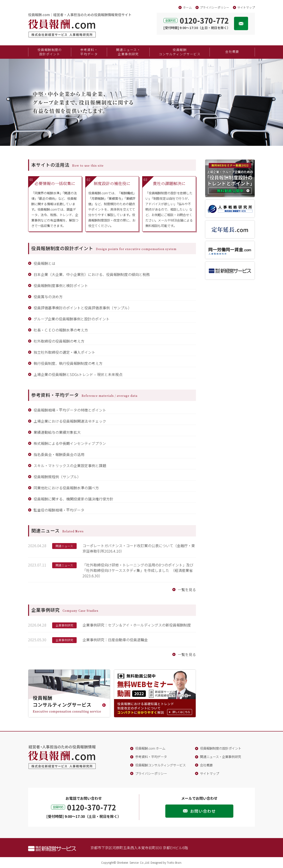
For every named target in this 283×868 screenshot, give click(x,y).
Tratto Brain (174, 862)
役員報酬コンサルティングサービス (180, 52)
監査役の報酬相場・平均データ (59, 510)
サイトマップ (246, 7)
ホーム (187, 7)
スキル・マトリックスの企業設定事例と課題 (70, 466)
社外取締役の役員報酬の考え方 (59, 341)
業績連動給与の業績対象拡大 (57, 432)
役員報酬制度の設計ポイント (50, 52)
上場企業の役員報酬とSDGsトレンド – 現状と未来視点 (78, 374)
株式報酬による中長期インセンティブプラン (70, 443)
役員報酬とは (44, 263)
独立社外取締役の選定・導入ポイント (64, 352)
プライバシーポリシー (215, 7)
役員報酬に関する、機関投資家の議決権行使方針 (73, 499)
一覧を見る (187, 590)
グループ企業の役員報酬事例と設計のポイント (72, 319)
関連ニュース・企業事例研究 (128, 52)
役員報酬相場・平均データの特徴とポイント (70, 410)
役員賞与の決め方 (48, 297)
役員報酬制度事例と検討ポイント (61, 285)
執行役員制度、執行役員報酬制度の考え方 (68, 363)
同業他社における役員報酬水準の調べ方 (66, 488)
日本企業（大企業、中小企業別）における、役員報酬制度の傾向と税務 (92, 274)
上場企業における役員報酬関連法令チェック (70, 421)
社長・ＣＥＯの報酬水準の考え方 (61, 330)
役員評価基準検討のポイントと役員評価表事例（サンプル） (83, 308)
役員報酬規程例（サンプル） (57, 477)
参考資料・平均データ (89, 52)
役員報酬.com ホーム (150, 748)
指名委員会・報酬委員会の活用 (59, 454)
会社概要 (232, 51)
